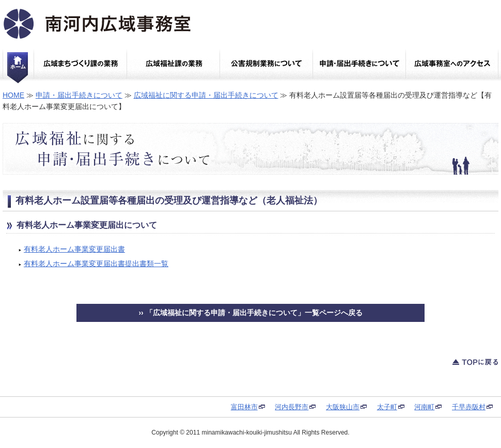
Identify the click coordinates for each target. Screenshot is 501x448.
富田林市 (244, 407)
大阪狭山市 (343, 407)
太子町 (387, 407)
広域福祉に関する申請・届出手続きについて (206, 95)
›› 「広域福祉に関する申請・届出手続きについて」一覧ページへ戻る (250, 313)
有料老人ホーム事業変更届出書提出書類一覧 (96, 264)
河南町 (424, 407)
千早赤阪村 (469, 407)
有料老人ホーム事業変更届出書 (74, 249)
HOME (13, 95)
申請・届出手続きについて (79, 95)
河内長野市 (292, 407)
